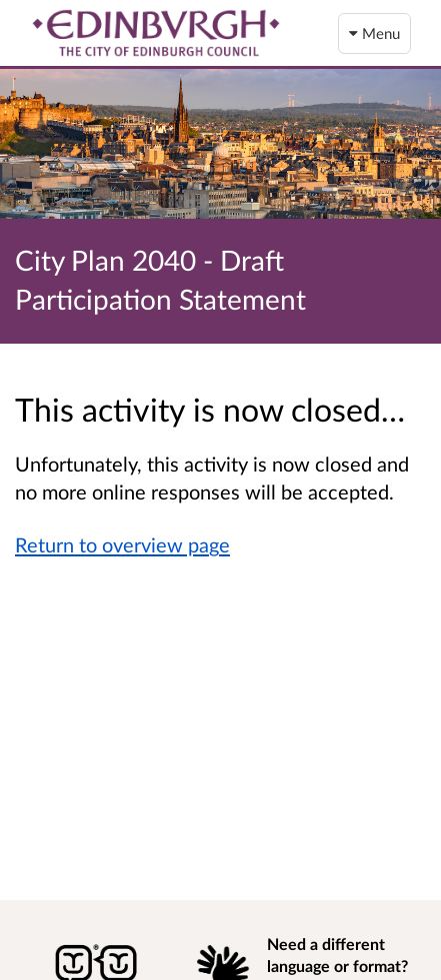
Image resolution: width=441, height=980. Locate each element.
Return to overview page (122, 544)
